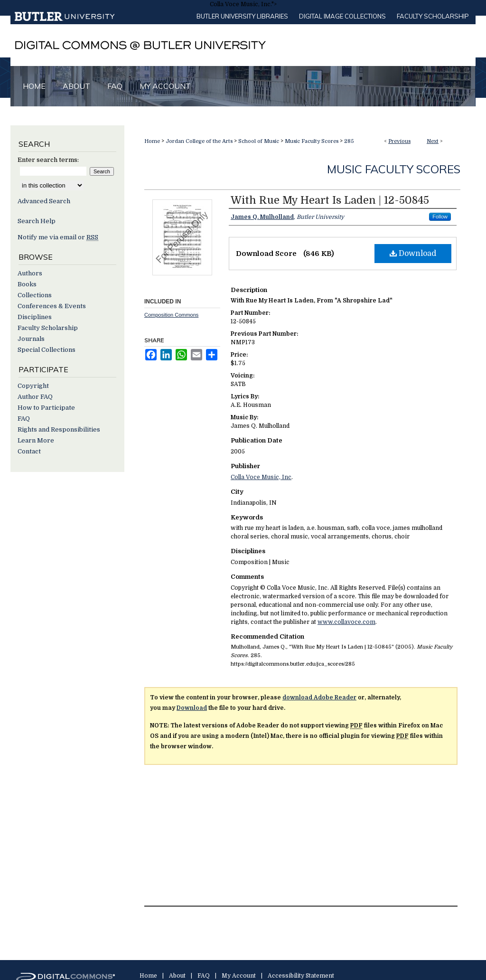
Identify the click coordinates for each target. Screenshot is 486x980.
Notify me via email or (58, 237)
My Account (239, 976)
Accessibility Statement (301, 976)
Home (152, 141)
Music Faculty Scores (312, 141)
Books (27, 284)
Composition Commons (171, 315)
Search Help (37, 221)
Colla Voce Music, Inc (261, 477)
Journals (31, 339)
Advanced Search (44, 201)
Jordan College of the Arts (199, 141)
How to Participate (46, 408)
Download (413, 254)
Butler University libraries (242, 16)
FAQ (24, 419)
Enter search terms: (48, 160)
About (177, 976)
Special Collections (47, 350)
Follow (440, 217)
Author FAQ (35, 397)
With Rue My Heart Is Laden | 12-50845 (330, 200)
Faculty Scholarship (433, 16)
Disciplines (35, 317)
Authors (30, 273)
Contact (29, 451)
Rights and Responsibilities (59, 429)
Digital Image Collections (342, 16)
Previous (399, 141)
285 (349, 141)
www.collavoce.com (346, 622)
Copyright (33, 386)
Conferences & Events (52, 306)
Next (433, 141)
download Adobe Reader (319, 697)
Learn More (36, 440)
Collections (35, 295)
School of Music (259, 141)
